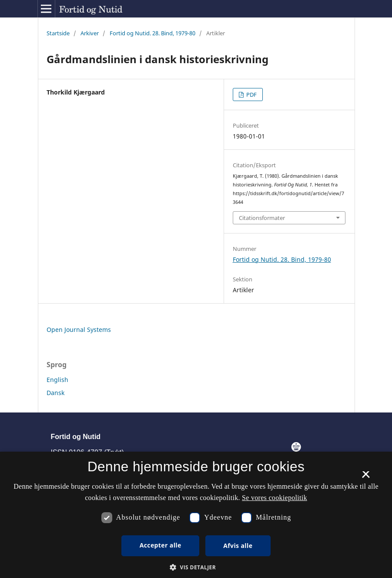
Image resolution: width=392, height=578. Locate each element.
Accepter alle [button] (161, 545)
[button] (196, 567)
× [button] (366, 477)
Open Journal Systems (79, 330)
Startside (58, 33)
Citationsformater (262, 218)
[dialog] (196, 515)
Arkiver (90, 33)
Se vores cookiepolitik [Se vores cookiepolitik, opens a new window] (275, 498)
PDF (251, 95)
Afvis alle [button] (238, 546)
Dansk (55, 393)
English (57, 380)
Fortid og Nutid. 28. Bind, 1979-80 (152, 33)
